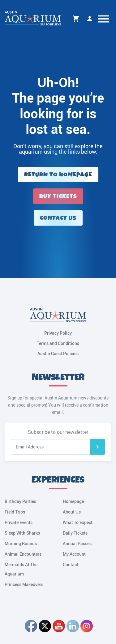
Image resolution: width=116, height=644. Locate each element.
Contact (71, 565)
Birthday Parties (20, 501)
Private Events (19, 522)
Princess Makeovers (24, 584)
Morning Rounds (21, 543)
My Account (90, 19)
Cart (76, 19)
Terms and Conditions (58, 343)
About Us (72, 512)
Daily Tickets (75, 533)
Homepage (73, 501)
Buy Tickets (58, 196)
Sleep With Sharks (22, 533)
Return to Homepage (58, 175)
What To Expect (78, 522)
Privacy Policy (58, 333)
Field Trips (15, 512)
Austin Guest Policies (58, 353)
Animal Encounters (23, 554)
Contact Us (58, 218)
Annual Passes (77, 543)
